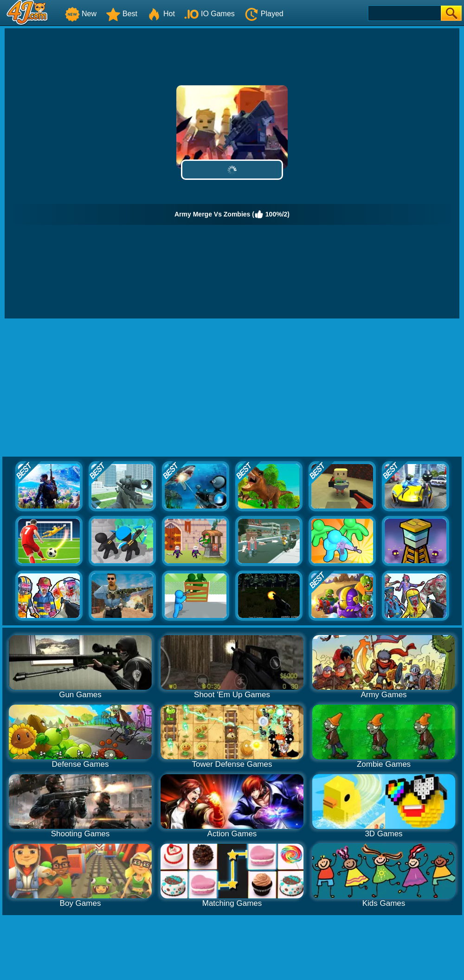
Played (264, 14)
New (81, 14)
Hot (161, 14)
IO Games (209, 14)
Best (122, 14)
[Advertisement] (232, 388)
